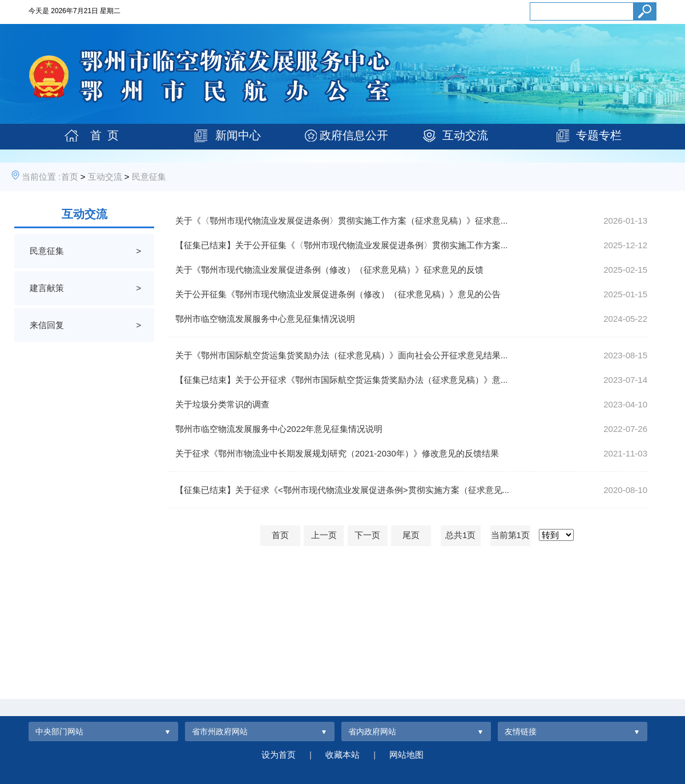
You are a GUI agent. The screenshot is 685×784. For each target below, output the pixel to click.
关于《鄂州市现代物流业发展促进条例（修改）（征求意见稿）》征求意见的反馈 (329, 270)
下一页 (367, 535)
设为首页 (279, 755)
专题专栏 (599, 135)
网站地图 (406, 755)
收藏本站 (342, 755)
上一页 (324, 535)
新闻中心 (238, 135)
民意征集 (149, 177)
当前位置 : (41, 177)
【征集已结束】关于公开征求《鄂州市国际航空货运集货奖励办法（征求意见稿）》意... (342, 380)
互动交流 (465, 135)
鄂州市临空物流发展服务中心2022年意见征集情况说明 (279, 429)
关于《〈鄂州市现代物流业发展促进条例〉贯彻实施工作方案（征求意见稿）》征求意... (342, 221)
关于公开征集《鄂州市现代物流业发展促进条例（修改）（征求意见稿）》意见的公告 (338, 294)
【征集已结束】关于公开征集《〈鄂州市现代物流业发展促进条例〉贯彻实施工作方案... (342, 245)
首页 (70, 177)
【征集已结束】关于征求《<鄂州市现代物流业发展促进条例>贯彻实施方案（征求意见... (342, 490)
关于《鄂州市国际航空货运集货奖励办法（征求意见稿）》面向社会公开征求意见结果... (342, 355)
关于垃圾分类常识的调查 (222, 404)
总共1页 (460, 535)
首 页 (104, 135)
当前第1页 (510, 535)
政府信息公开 (354, 135)
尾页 (411, 535)
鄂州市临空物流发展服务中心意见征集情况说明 (265, 319)
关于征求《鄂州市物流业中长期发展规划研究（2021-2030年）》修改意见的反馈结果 (337, 453)
